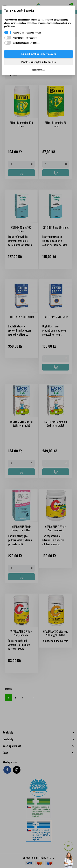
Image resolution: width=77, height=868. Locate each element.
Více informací (39, 70)
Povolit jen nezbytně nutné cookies (38, 62)
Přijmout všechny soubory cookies (38, 54)
